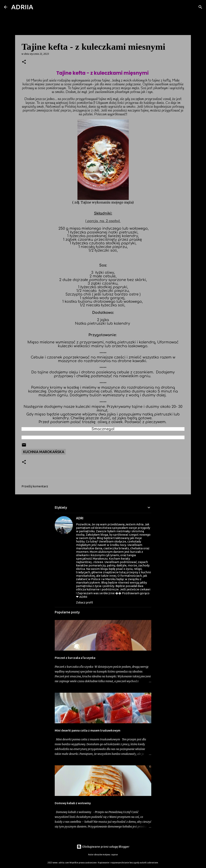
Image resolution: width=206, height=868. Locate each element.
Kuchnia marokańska (44, 452)
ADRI (80, 518)
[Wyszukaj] (39, 7)
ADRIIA (22, 7)
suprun (115, 855)
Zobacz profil (84, 602)
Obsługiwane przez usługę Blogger (103, 847)
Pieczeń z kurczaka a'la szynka (75, 658)
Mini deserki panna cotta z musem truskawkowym (88, 731)
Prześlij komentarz (35, 486)
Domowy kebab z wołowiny (73, 803)
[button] (24, 62)
